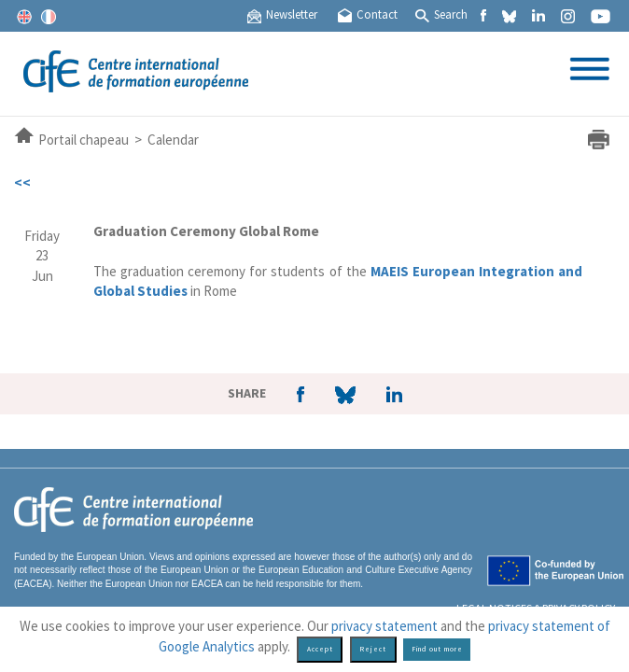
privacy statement (384, 626)
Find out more (437, 649)
